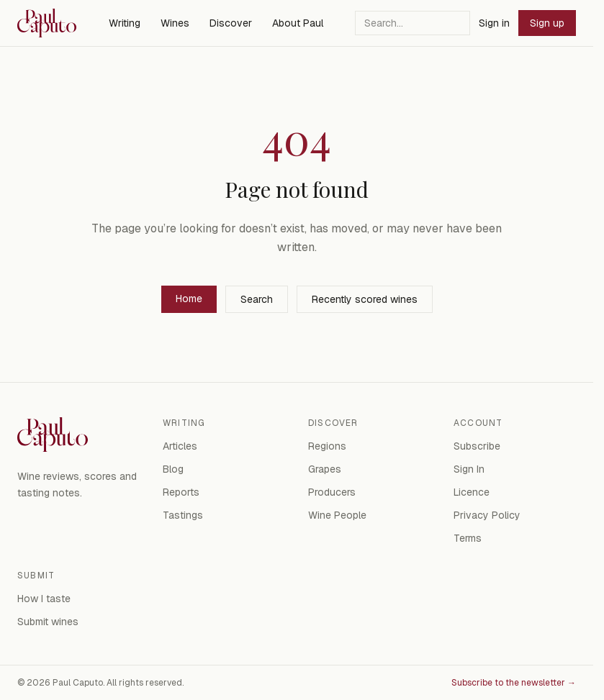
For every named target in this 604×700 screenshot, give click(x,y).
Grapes (325, 469)
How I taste (44, 599)
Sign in (494, 23)
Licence (472, 492)
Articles (180, 446)
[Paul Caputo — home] (47, 23)
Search (257, 299)
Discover (231, 23)
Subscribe (477, 446)
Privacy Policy (487, 515)
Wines (175, 23)
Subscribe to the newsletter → (514, 683)
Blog (173, 469)
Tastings (183, 515)
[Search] (413, 23)
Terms (468, 538)
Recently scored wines (365, 299)
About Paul (298, 23)
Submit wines (48, 622)
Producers (332, 492)
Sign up (547, 23)
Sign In (469, 469)
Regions (327, 446)
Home (189, 299)
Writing (125, 23)
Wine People (337, 515)
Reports (181, 492)
